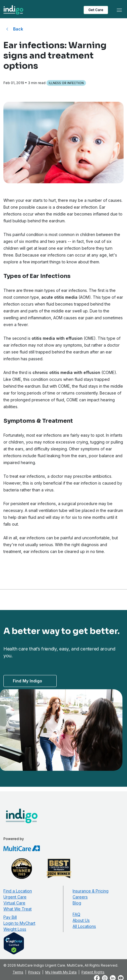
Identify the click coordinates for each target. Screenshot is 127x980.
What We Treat (18, 909)
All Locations (84, 926)
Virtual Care (14, 903)
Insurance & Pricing (91, 891)
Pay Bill (10, 917)
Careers (80, 897)
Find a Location (18, 891)
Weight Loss (15, 929)
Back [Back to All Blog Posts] (18, 29)
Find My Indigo (27, 681)
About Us (81, 920)
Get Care (96, 10)
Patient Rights (93, 972)
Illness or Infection (66, 83)
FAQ (76, 914)
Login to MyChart (19, 923)
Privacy (34, 972)
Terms (18, 972)
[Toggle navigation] (119, 10)
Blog (77, 903)
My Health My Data (61, 972)
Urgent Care (15, 897)
